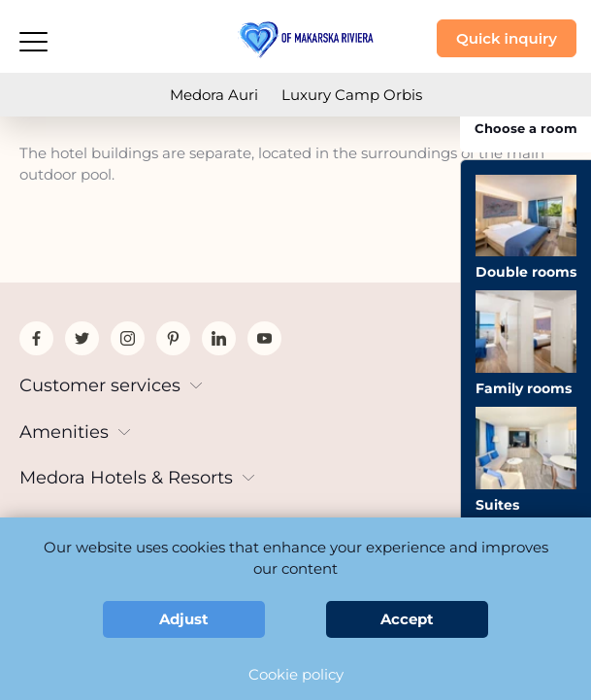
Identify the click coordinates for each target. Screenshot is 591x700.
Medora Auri (214, 95)
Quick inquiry (507, 38)
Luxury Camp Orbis (352, 95)
